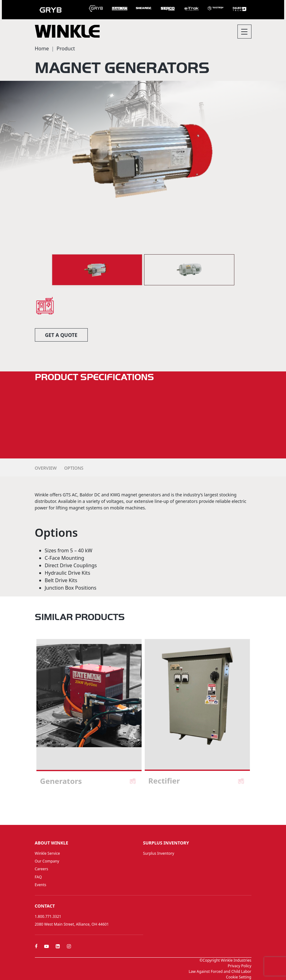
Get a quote (61, 335)
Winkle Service (47, 853)
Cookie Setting (239, 977)
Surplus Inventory (159, 853)
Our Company (47, 861)
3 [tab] (149, 808)
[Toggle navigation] (244, 32)
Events (41, 885)
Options (74, 468)
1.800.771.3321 (48, 916)
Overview (46, 468)
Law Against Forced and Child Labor (220, 971)
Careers (42, 869)
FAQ (38, 877)
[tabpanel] (89, 715)
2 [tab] (143, 808)
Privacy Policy (240, 966)
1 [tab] (137, 808)
